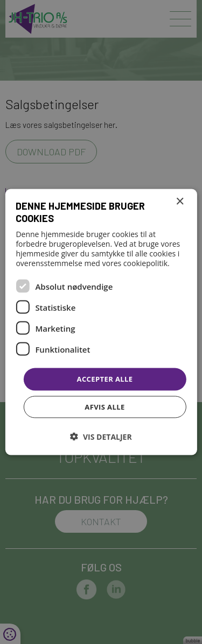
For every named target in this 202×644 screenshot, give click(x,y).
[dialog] (101, 322)
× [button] (180, 202)
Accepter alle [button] (105, 379)
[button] (101, 436)
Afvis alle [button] (105, 406)
